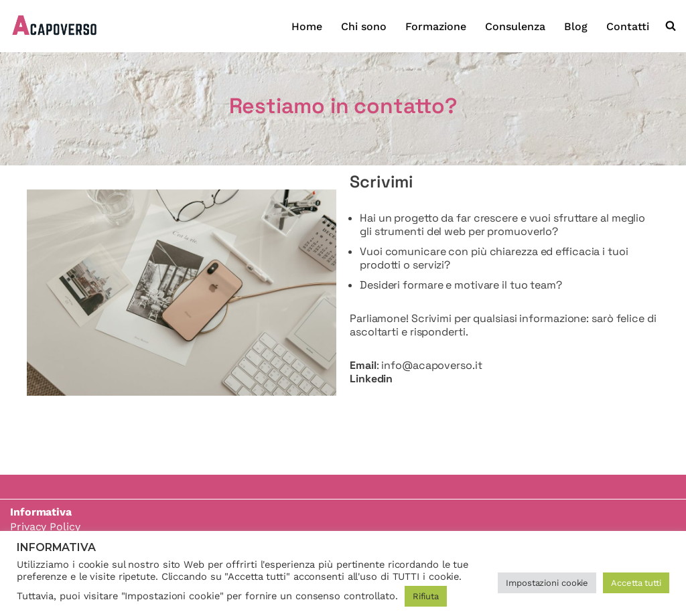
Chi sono (364, 26)
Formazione (436, 26)
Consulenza (515, 26)
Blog (576, 26)
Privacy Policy (45, 527)
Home (307, 26)
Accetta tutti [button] (636, 583)
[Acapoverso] (55, 26)
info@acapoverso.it (431, 365)
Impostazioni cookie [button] (547, 583)
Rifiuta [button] (426, 596)
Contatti (628, 26)
